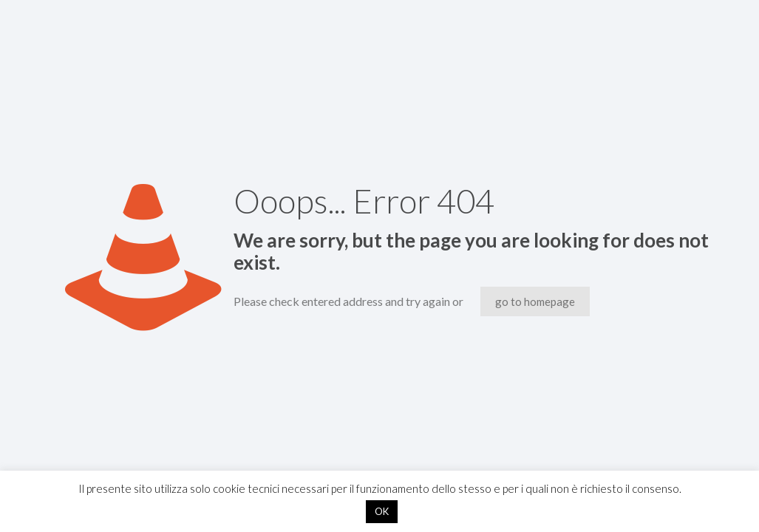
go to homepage (535, 301)
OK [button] (382, 511)
